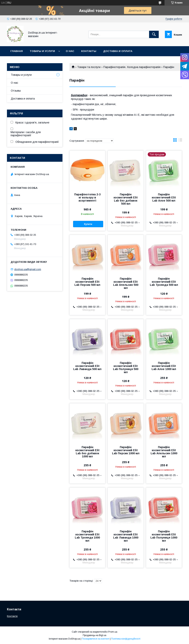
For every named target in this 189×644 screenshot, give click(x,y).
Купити (88, 224)
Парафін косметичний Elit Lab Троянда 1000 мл (87, 536)
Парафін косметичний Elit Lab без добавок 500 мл (126, 199)
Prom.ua (113, 632)
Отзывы (16, 91)
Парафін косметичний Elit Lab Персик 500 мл (87, 282)
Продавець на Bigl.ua (94, 635)
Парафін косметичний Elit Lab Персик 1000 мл (126, 450)
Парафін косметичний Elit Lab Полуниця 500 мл (126, 368)
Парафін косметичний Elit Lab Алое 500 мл (164, 197)
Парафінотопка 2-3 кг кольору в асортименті (87, 197)
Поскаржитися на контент (96, 639)
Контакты (89, 51)
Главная (17, 51)
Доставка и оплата (118, 51)
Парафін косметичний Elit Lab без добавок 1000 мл (87, 452)
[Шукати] (154, 34)
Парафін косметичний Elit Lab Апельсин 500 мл (126, 283)
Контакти (12, 616)
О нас (70, 51)
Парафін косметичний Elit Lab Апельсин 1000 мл (164, 452)
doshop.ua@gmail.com (28, 269)
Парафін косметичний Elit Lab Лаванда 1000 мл (126, 536)
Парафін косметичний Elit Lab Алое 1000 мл (164, 366)
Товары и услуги (42, 51)
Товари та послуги (89, 67)
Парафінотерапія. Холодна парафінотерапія (132, 67)
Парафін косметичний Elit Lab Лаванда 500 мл (87, 366)
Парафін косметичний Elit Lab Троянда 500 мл (164, 282)
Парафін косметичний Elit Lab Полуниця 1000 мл (164, 536)
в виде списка (180, 141)
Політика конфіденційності (126, 639)
